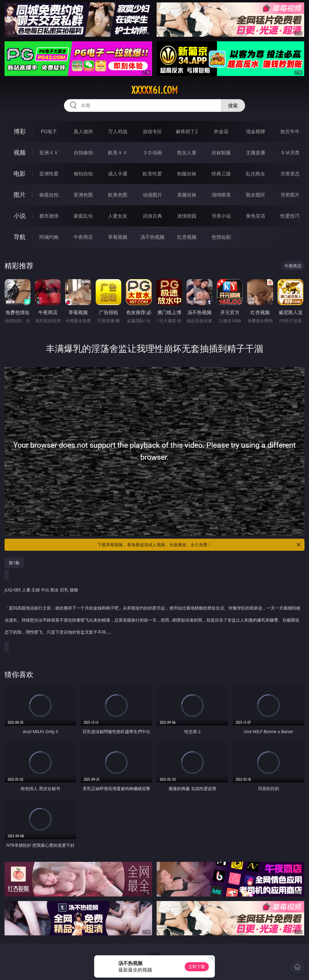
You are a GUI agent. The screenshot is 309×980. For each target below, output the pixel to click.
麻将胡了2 (187, 131)
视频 (20, 152)
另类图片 (290, 195)
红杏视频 (187, 237)
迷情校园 (187, 216)
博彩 (20, 131)
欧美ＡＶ (118, 153)
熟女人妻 (187, 153)
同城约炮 (49, 237)
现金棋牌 (256, 131)
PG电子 (49, 131)
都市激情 (49, 216)
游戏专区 (152, 131)
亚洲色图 (83, 195)
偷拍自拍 (83, 174)
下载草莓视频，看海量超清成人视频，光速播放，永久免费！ (199, 545)
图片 (20, 195)
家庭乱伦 (83, 216)
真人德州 (83, 131)
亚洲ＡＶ (49, 153)
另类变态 (290, 174)
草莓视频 (118, 237)
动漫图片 (152, 195)
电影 (20, 173)
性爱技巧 (290, 216)
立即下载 (197, 967)
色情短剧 (221, 237)
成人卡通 (118, 174)
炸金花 (221, 131)
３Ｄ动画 (152, 153)
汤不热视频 (152, 237)
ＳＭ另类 (290, 153)
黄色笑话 (256, 216)
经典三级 (221, 174)
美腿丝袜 (187, 195)
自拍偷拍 (83, 153)
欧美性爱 (152, 174)
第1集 (14, 563)
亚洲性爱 (49, 174)
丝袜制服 (221, 153)
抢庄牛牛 (290, 131)
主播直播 (256, 153)
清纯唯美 (221, 195)
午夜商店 (83, 237)
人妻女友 (118, 216)
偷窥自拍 (49, 195)
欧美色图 (118, 195)
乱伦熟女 (256, 174)
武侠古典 (152, 216)
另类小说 (221, 216)
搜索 (233, 106)
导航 (20, 237)
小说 (20, 216)
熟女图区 (256, 195)
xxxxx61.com (154, 90)
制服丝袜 (187, 174)
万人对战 (118, 131)
